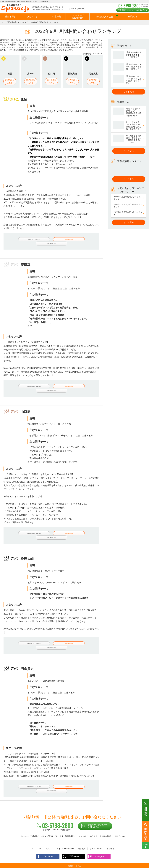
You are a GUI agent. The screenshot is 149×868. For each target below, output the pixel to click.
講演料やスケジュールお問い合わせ (135, 10)
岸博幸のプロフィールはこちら (25, 383)
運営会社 (110, 832)
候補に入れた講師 (107, 17)
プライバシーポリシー (64, 832)
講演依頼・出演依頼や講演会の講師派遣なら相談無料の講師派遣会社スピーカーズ (67, 865)
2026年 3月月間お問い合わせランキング (128, 206)
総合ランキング (34, 16)
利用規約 (132, 16)
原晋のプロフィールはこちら (25, 240)
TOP (2, 22)
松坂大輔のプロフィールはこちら (25, 634)
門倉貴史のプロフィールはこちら (25, 774)
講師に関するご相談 (82, 240)
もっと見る (129, 92)
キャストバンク (96, 832)
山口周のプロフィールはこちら (25, 527)
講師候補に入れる (10, 81)
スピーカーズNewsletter (77, 17)
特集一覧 (57, 16)
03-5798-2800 (55, 809)
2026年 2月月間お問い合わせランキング (128, 213)
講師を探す (10, 16)
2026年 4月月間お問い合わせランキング (128, 198)
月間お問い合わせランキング (17, 22)
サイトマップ (45, 832)
